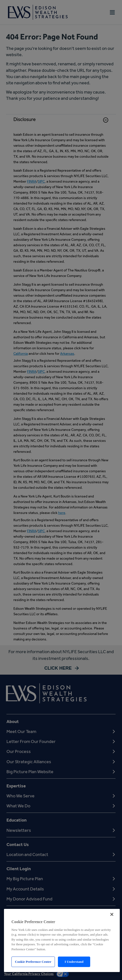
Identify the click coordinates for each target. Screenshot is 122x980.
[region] (62, 940)
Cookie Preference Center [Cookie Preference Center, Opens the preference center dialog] (33, 962)
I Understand (74, 962)
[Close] (112, 914)
